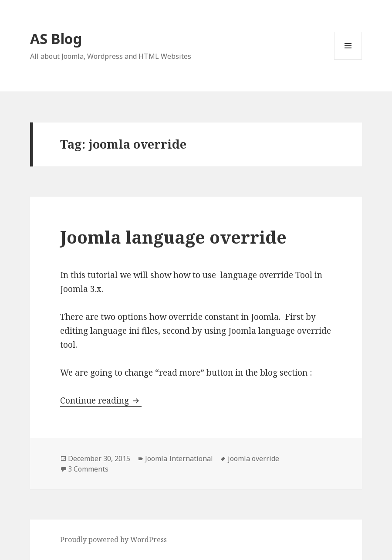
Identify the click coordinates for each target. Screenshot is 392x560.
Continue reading (101, 400)
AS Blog (56, 39)
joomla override (253, 458)
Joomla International (179, 458)
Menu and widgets (348, 59)
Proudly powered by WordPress (113, 540)
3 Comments (88, 469)
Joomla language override (173, 237)
